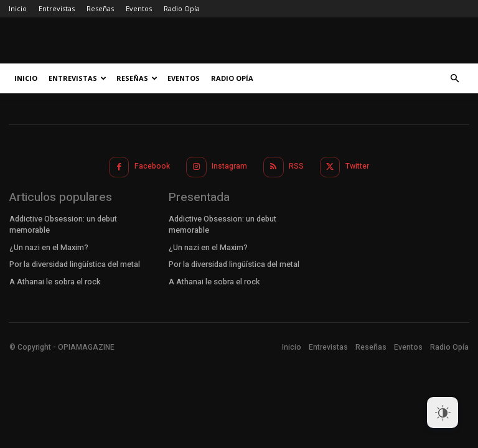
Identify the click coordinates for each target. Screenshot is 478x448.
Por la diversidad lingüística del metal (75, 262)
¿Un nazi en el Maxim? (48, 245)
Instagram (229, 166)
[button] (454, 79)
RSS (296, 166)
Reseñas (100, 8)
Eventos (139, 8)
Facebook (153, 166)
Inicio (18, 8)
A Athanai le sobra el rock (55, 279)
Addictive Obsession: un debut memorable (63, 224)
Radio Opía (182, 8)
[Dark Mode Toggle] (443, 413)
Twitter (357, 166)
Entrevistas (57, 8)
